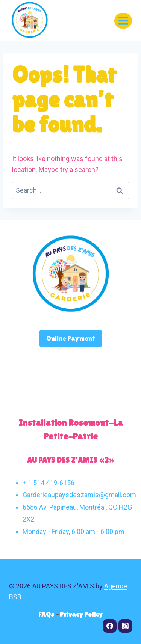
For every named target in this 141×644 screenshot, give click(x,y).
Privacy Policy (81, 614)
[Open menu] (123, 20)
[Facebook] (110, 626)
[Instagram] (125, 626)
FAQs (47, 614)
